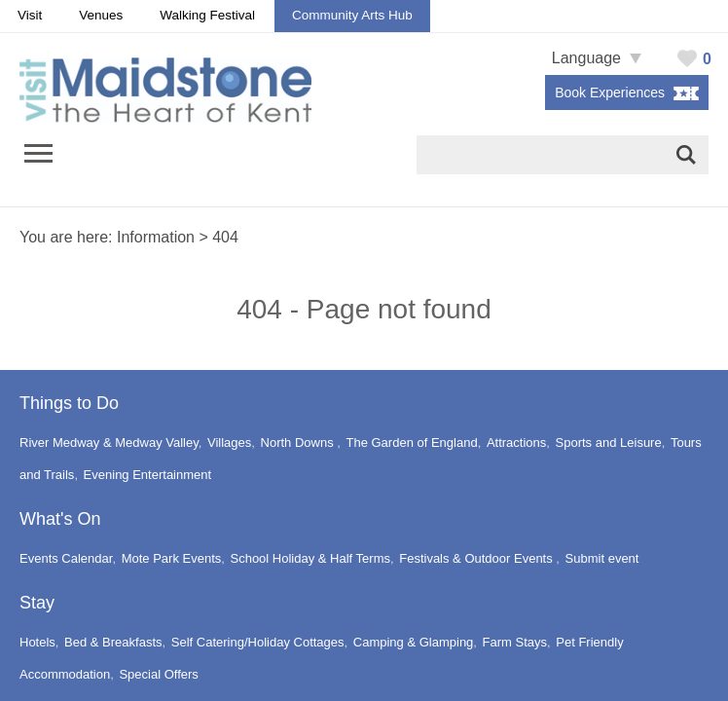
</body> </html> (364, 350)
